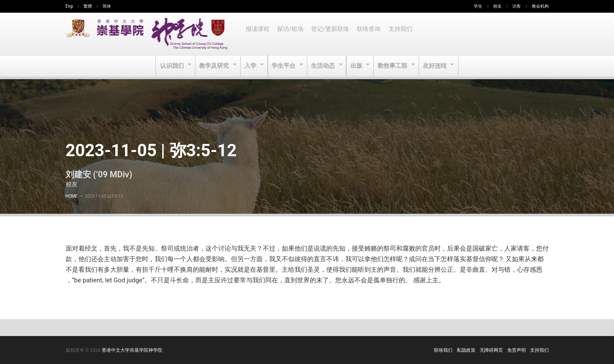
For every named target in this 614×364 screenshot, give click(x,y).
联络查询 (371, 34)
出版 (358, 66)
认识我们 (170, 66)
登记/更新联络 (332, 34)
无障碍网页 (491, 350)
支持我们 (403, 34)
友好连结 (438, 66)
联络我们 (443, 350)
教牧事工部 (395, 66)
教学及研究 (213, 66)
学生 (478, 6)
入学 (250, 66)
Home (72, 196)
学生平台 (284, 66)
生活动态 (324, 66)
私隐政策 (466, 350)
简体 (107, 6)
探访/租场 (292, 34)
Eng (69, 6)
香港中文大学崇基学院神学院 (132, 350)
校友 (497, 6)
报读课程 (258, 34)
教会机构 (540, 6)
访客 (517, 6)
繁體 (88, 6)
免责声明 (517, 350)
